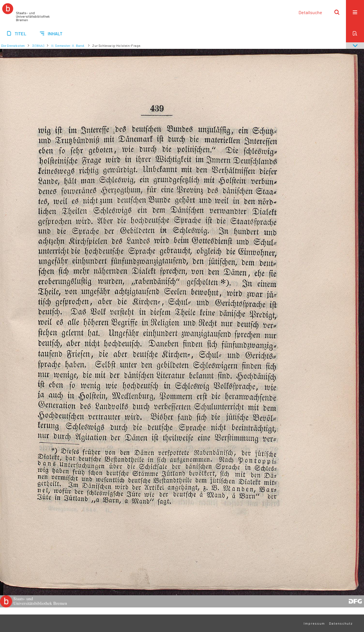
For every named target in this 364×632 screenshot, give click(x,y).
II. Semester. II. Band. (68, 45)
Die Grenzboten (13, 45)
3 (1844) (38, 45)
